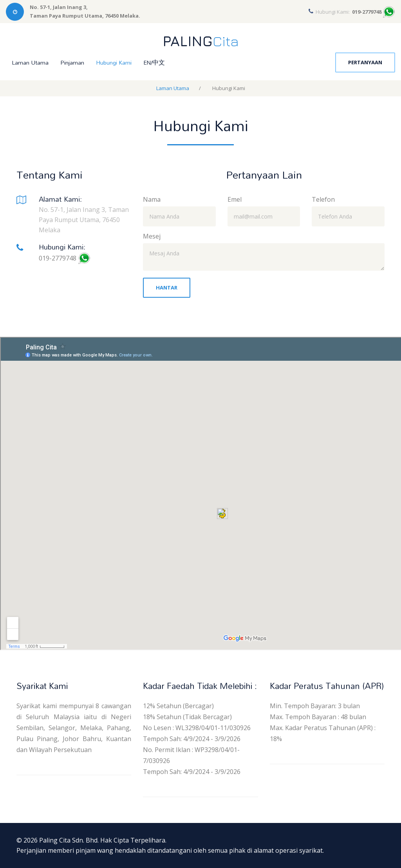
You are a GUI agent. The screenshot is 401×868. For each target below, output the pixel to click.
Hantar (167, 288)
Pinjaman (72, 62)
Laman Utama (30, 62)
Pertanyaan (365, 62)
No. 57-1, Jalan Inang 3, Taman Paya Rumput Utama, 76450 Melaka (84, 220)
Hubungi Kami (114, 62)
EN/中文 (154, 62)
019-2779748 (58, 258)
